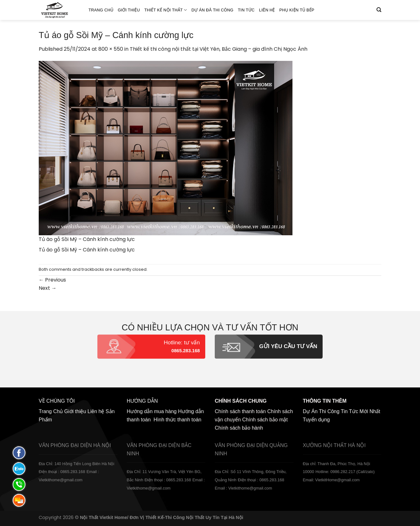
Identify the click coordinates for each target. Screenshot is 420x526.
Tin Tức (246, 10)
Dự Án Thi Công (321, 411)
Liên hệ (267, 10)
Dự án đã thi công (213, 10)
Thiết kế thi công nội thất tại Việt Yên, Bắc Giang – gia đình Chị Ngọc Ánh (219, 49)
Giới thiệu (129, 10)
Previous (52, 280)
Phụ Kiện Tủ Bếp (297, 10)
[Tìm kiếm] (379, 10)
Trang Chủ (101, 10)
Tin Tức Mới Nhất (360, 411)
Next (48, 288)
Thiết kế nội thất (166, 10)
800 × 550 (111, 49)
